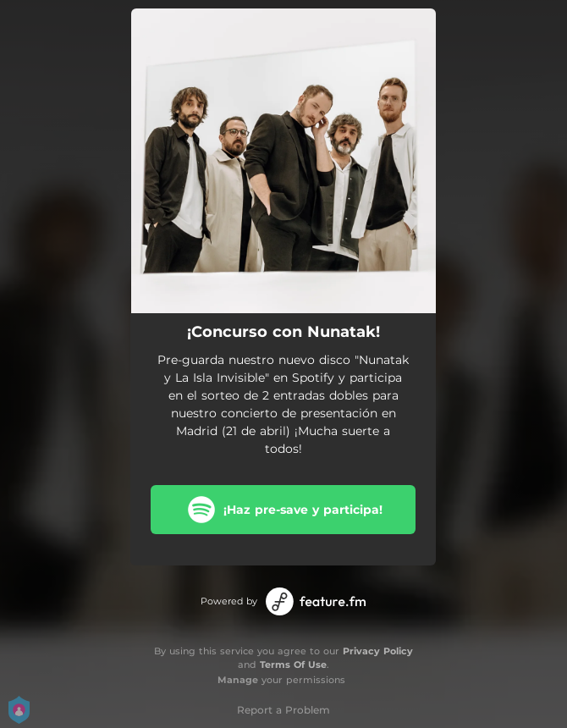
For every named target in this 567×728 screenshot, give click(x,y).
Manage (238, 680)
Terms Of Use (293, 665)
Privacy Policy (378, 651)
